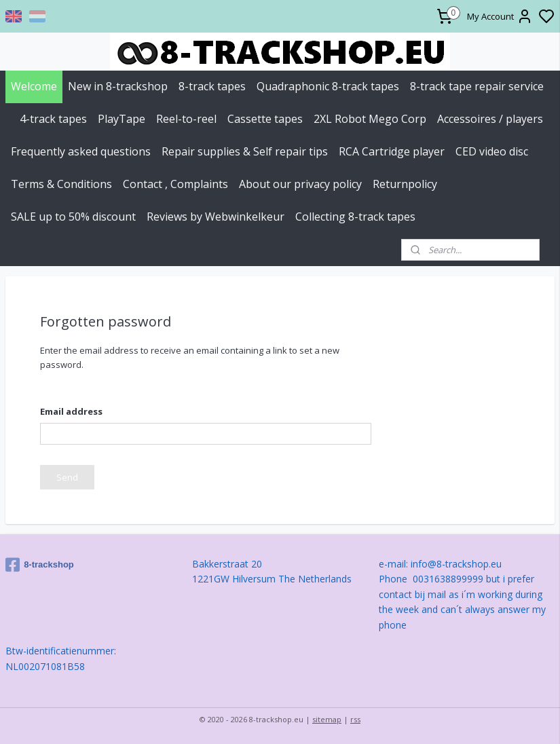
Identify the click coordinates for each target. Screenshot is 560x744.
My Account (500, 16)
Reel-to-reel (186, 119)
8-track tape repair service (477, 86)
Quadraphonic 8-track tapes (328, 86)
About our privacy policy (300, 184)
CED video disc (492, 151)
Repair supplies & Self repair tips (245, 151)
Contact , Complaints (175, 184)
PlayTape (122, 119)
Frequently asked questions (81, 151)
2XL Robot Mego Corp (370, 119)
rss (355, 719)
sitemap (327, 719)
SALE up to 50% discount (73, 217)
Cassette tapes (265, 119)
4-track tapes (53, 119)
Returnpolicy (405, 184)
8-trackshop (40, 565)
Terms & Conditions (61, 184)
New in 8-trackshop (118, 86)
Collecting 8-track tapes (355, 217)
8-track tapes (212, 86)
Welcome (34, 86)
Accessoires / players (490, 119)
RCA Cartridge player (392, 151)
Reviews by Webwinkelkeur (216, 217)
